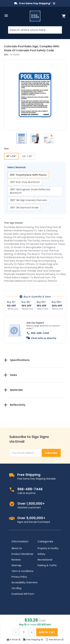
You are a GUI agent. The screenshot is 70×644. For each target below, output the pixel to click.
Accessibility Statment (25, 582)
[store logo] (35, 16)
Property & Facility (48, 548)
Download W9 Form (23, 594)
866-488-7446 (40, 333)
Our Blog (16, 588)
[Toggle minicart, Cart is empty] (64, 16)
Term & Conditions (22, 571)
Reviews (16, 560)
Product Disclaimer (22, 554)
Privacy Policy (19, 577)
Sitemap (16, 565)
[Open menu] (6, 16)
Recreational (45, 560)
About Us (17, 548)
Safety (41, 554)
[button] (35, 95)
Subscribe (51, 453)
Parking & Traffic (47, 565)
